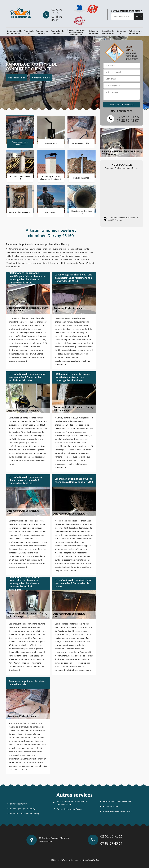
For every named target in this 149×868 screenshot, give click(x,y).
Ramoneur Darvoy (111, 806)
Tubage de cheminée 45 (94, 32)
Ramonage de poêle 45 (42, 32)
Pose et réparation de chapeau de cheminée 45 (76, 32)
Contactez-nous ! (41, 78)
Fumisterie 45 (29, 32)
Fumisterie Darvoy (19, 804)
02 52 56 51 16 (57, 11)
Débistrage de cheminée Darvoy (118, 811)
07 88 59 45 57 (57, 18)
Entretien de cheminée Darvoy (117, 802)
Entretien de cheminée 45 (108, 32)
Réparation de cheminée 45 (57, 32)
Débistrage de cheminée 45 (135, 32)
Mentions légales (91, 860)
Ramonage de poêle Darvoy (23, 809)
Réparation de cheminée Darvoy (25, 814)
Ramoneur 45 (121, 32)
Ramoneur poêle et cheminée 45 (14, 32)
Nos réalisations (17, 78)
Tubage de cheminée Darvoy (69, 809)
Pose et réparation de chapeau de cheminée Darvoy (72, 803)
